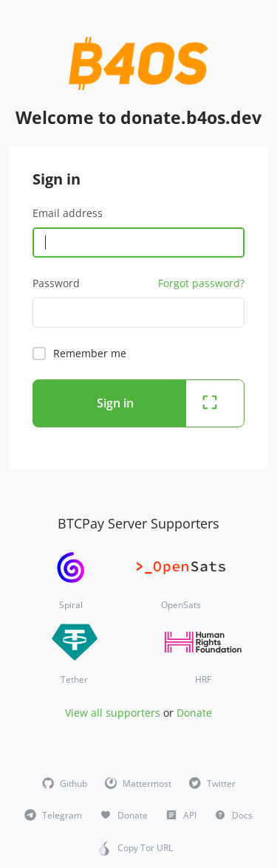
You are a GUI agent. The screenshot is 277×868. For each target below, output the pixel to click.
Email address (68, 213)
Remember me (90, 353)
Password (56, 283)
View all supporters (113, 713)
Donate (194, 713)
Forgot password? (201, 283)
